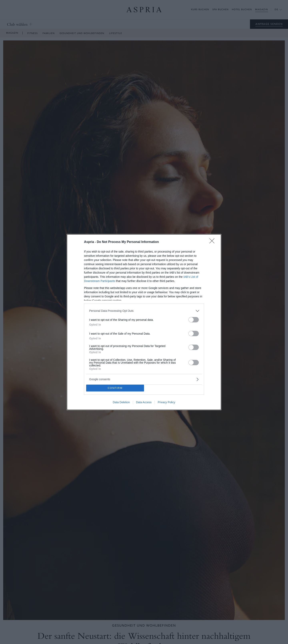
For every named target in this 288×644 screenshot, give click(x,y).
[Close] (213, 242)
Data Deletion (121, 402)
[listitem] (144, 311)
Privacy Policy (166, 402)
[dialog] (144, 322)
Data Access (144, 402)
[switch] (194, 320)
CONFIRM (115, 388)
